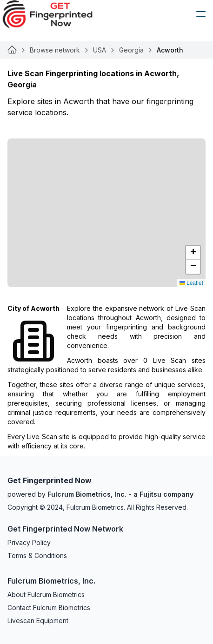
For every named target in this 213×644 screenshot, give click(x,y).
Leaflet (191, 283)
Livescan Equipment (38, 621)
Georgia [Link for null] (131, 50)
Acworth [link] (170, 50)
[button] (193, 253)
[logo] (54, 14)
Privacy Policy (29, 542)
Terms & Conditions (37, 555)
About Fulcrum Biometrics (46, 595)
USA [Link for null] (100, 50)
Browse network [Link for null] (55, 50)
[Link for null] (12, 50)
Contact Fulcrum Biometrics (49, 608)
